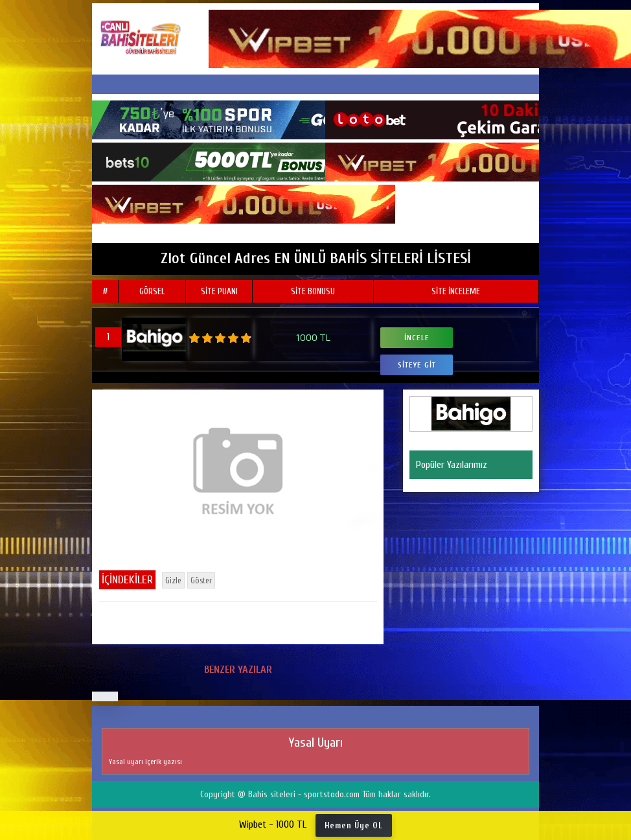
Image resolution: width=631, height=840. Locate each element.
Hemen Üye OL (354, 825)
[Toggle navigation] (315, 84)
